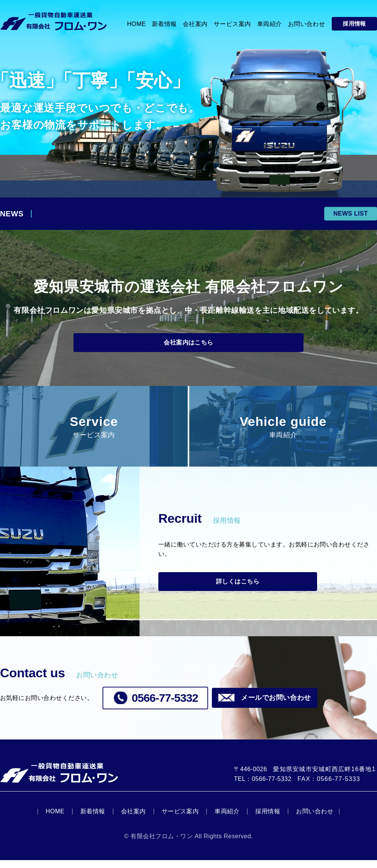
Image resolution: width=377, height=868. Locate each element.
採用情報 (268, 819)
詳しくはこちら (219, 587)
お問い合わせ (315, 819)
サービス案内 (180, 819)
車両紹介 (227, 819)
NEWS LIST (350, 214)
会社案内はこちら (188, 344)
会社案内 (133, 819)
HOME (55, 819)
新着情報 (93, 819)
